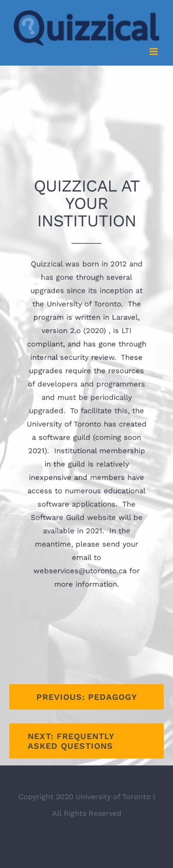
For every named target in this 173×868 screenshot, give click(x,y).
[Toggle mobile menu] (154, 52)
